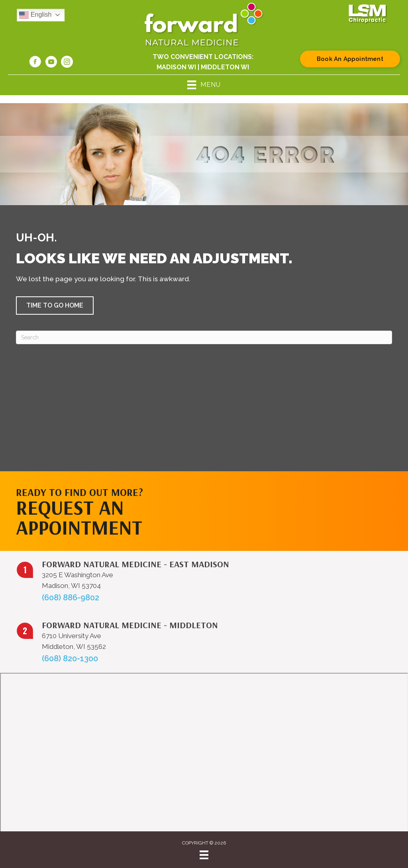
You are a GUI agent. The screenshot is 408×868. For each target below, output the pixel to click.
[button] (55, 306)
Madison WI (176, 67)
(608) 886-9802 (71, 598)
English (35, 15)
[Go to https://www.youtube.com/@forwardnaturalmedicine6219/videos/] (51, 63)
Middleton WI (225, 67)
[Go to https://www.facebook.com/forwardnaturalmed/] (35, 63)
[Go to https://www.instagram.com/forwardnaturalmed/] (67, 63)
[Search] (204, 337)
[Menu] (204, 855)
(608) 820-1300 (70, 658)
